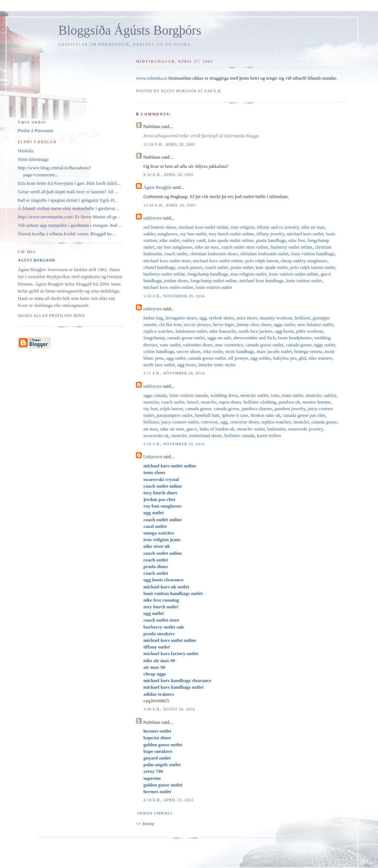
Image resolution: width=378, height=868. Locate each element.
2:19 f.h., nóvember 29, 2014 (174, 444)
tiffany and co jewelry (278, 227)
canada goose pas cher (304, 415)
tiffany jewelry (271, 234)
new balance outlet (315, 324)
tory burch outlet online (231, 234)
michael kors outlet (305, 234)
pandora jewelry (290, 409)
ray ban (150, 409)
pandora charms (257, 409)
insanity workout (276, 318)
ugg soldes (260, 358)
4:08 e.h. (213, 91)
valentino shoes (198, 345)
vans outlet (170, 345)
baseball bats (207, 415)
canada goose (299, 345)
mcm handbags (240, 351)
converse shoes (244, 422)
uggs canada (155, 395)
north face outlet (159, 365)
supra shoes (230, 402)
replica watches (158, 331)
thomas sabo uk (266, 415)
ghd (303, 358)
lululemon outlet (191, 331)
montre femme (316, 402)
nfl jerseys (238, 358)
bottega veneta (308, 351)
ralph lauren (172, 409)
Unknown (153, 457)
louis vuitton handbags (313, 254)
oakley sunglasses (160, 234)
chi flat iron (170, 324)
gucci (192, 429)
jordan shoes (176, 281)
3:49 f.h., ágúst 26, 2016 (169, 709)
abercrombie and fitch (254, 338)
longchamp (154, 338)
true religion (243, 227)
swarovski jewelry (305, 429)
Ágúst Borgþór (157, 187)
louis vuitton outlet (304, 281)
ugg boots (284, 331)
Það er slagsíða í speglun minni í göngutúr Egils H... (68, 200)
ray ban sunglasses (175, 247)
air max (150, 429)
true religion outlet (249, 274)
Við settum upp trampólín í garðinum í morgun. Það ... (70, 225)
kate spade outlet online (231, 240)
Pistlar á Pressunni (35, 130)
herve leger (224, 324)
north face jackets (256, 331)
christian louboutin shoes (214, 254)
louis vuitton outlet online (293, 274)
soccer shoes (188, 351)
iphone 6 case (235, 415)
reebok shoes (221, 318)
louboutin (276, 429)
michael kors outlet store (167, 261)
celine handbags (159, 351)
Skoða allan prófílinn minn (51, 316)
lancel (193, 402)
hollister (302, 318)
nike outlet (170, 240)
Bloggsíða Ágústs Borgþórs (130, 30)
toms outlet (293, 395)
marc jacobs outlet (274, 351)
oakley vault (194, 240)
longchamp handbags (208, 274)
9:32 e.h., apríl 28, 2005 (168, 175)
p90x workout (310, 331)
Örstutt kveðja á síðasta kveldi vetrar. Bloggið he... (66, 234)
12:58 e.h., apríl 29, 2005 (169, 205)
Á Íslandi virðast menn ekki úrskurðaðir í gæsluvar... (68, 208)
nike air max (313, 227)
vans (275, 395)
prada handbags (271, 240)
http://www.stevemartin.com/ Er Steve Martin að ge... (69, 217)
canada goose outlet (186, 338)
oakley (330, 395)
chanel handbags (159, 267)
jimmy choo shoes (254, 324)
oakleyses (153, 218)
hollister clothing (260, 402)
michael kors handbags (262, 281)
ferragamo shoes (181, 318)
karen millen (269, 435)
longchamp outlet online (214, 281)
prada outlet (242, 267)
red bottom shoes (160, 227)
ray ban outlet (193, 234)
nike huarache (223, 331)
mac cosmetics (229, 345)
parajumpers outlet (175, 415)
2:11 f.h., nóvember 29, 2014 (174, 373)
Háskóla (26, 151)
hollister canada (239, 435)
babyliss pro (285, 358)
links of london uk (217, 429)
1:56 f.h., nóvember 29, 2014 (174, 296)
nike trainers (321, 358)
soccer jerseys (197, 324)
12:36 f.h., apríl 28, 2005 (169, 144)
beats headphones (295, 338)
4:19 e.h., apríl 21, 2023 (168, 800)
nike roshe (213, 351)
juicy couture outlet (180, 422)
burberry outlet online (291, 247)
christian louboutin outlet (264, 254)
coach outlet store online (245, 247)
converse (210, 422)
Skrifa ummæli (155, 813)
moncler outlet (254, 395)
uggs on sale (219, 338)
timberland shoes (205, 435)
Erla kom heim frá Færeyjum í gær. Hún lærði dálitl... (69, 183)
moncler (313, 395)
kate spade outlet (272, 267)
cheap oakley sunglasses (304, 261)
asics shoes (247, 318)
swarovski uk (156, 435)
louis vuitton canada (189, 395)
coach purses (190, 267)
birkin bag (153, 318)
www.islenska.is (151, 78)
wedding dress (224, 395)
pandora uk (289, 402)
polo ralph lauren (262, 261)
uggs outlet (284, 324)
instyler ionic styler (217, 365)
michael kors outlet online (204, 227)
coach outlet (176, 254)
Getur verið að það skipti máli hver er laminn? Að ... (68, 192)
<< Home (145, 824)
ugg (203, 318)
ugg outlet (176, 358)
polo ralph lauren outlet (313, 267)
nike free (297, 240)
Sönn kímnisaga (33, 159)
